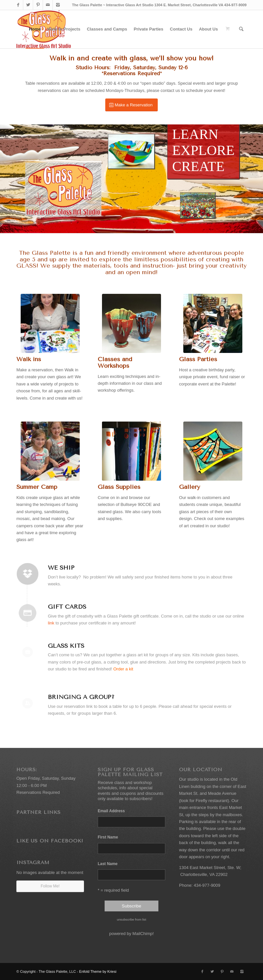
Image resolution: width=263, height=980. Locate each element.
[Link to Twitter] (28, 5)
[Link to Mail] (48, 5)
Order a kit (123, 669)
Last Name (108, 864)
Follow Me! (50, 886)
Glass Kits (66, 646)
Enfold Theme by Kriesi (98, 971)
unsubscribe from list (131, 919)
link (51, 623)
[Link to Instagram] (58, 5)
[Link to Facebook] (18, 5)
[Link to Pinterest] (38, 5)
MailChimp (142, 934)
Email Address (112, 811)
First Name (108, 837)
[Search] (241, 29)
